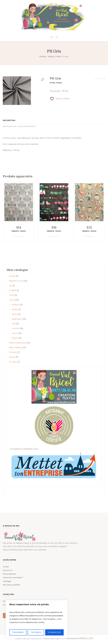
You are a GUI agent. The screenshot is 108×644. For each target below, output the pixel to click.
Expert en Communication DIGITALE (71, 639)
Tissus (51, 57)
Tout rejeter (36, 632)
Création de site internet (26, 639)
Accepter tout (54, 632)
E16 (54, 227)
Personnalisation (10, 574)
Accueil (43, 57)
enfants (15, 231)
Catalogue (7, 581)
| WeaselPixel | (48, 639)
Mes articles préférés (11, 585)
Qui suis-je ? (8, 570)
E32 (89, 227)
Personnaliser (18, 632)
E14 (19, 227)
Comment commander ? (13, 578)
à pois (58, 57)
